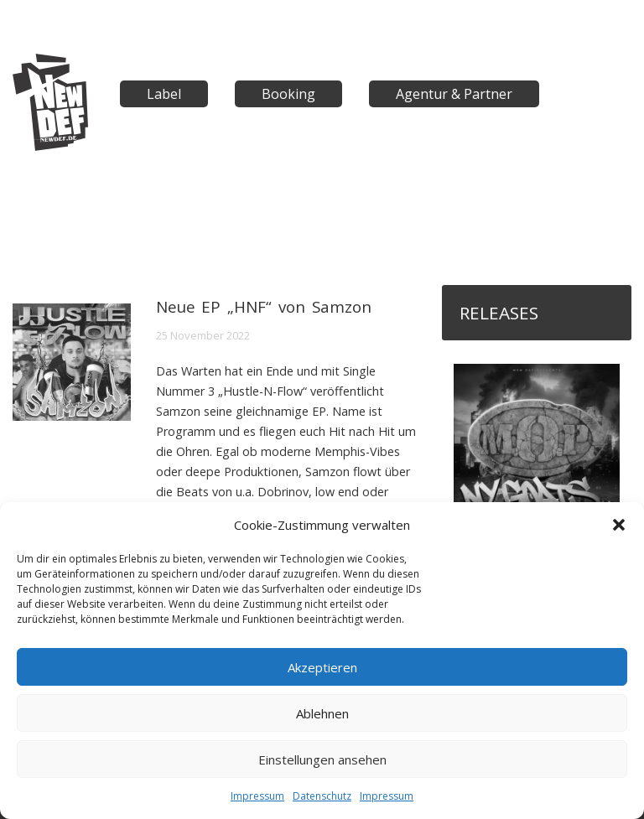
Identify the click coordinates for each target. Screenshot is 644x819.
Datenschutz (322, 796)
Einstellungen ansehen (322, 759)
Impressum (257, 796)
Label (164, 94)
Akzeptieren (322, 667)
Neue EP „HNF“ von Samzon (264, 306)
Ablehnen (322, 713)
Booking (288, 94)
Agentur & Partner (454, 94)
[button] (619, 525)
